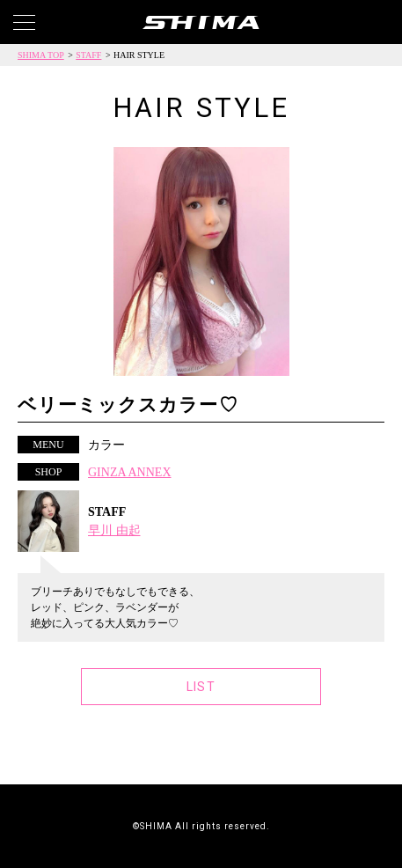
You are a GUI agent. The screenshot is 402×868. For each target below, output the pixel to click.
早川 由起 (114, 530)
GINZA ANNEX (130, 472)
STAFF (88, 55)
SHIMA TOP (41, 55)
